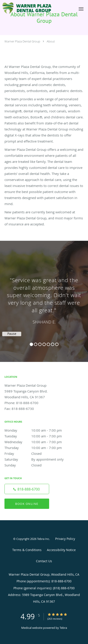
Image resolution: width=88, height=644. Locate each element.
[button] (81, 9)
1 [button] (31, 344)
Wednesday (37, 442)
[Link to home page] (36, 8)
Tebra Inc (43, 539)
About (51, 41)
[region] (44, 297)
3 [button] (40, 344)
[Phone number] (27, 489)
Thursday (37, 448)
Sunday (37, 465)
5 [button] (48, 344)
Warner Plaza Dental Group (22, 41)
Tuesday (37, 436)
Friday (37, 453)
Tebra (63, 628)
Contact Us (44, 561)
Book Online (27, 504)
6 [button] (53, 344)
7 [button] (57, 344)
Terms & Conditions (27, 550)
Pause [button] (12, 334)
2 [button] (36, 344)
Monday (37, 430)
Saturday (37, 459)
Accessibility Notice (61, 550)
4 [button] (44, 344)
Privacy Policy (65, 539)
